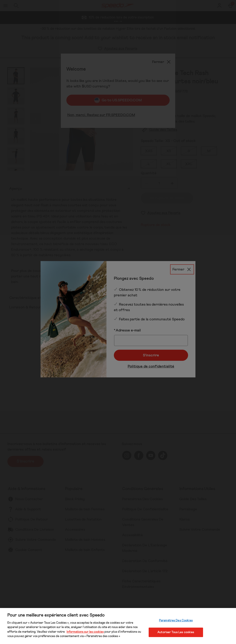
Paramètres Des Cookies (176, 621)
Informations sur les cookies (85, 632)
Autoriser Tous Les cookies (176, 632)
